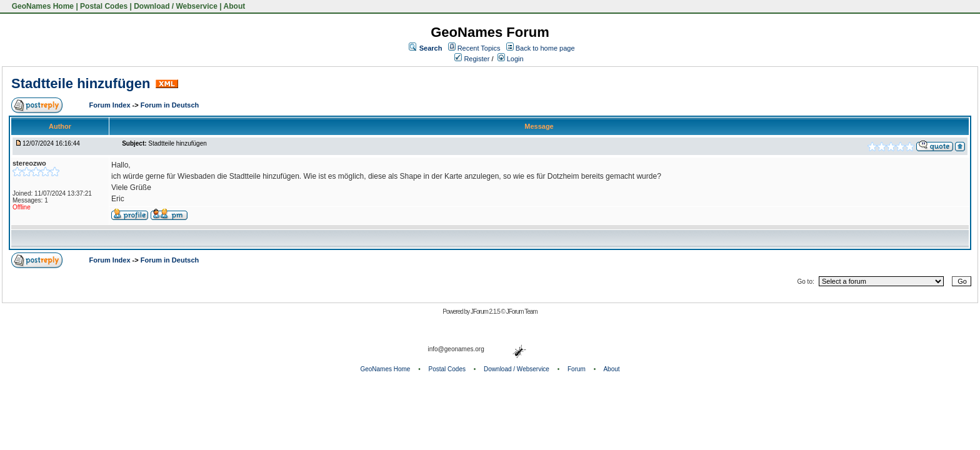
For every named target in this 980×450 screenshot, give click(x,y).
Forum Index (111, 105)
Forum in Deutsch (170, 105)
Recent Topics (479, 48)
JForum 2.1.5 (486, 312)
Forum (577, 369)
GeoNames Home (42, 6)
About (235, 6)
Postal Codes (104, 6)
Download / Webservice (176, 6)
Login (511, 59)
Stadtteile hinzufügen (81, 83)
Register (472, 59)
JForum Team (522, 312)
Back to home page (545, 48)
